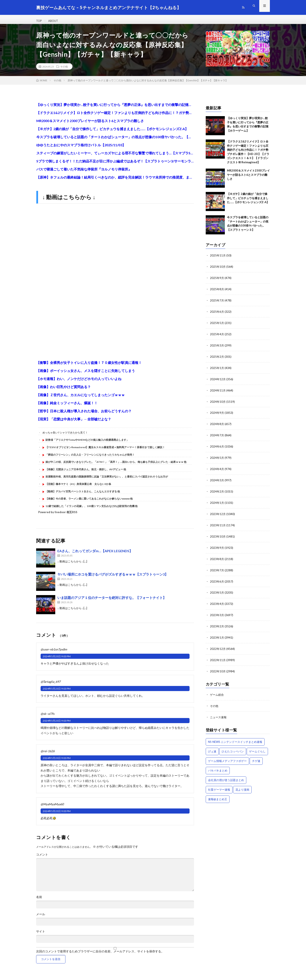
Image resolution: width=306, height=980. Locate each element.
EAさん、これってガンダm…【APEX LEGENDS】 (95, 555)
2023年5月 (217, 590)
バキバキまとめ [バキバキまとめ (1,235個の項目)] (218, 766)
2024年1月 (217, 502)
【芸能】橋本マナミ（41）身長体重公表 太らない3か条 (78, 488)
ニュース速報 (219, 713)
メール (41, 918)
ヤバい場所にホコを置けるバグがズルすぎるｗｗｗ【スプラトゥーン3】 (113, 578)
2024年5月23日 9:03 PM (57, 660)
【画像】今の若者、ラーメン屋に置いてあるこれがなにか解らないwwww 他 (89, 502)
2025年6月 (217, 314)
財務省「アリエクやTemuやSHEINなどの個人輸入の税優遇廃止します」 (87, 444)
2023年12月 (218, 513)
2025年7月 (217, 303)
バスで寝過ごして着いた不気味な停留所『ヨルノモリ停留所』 (84, 173)
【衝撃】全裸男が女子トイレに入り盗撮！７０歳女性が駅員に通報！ (89, 366)
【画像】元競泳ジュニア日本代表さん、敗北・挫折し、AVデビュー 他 (86, 473)
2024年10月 (218, 403)
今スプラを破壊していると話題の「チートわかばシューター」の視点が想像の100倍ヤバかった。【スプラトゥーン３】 (115, 141)
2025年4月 (217, 336)
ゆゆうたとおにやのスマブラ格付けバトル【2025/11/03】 (81, 149)
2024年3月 (217, 480)
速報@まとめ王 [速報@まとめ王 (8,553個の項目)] (218, 795)
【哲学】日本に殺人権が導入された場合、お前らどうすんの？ (84, 415)
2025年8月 (217, 292)
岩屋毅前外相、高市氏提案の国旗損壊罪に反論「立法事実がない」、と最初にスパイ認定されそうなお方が (107, 480)
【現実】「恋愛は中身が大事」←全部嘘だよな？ (74, 423)
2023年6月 (217, 579)
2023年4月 (217, 601)
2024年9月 (217, 414)
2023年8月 (217, 557)
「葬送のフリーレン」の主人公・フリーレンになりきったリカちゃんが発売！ (90, 458)
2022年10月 (218, 668)
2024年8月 (217, 425)
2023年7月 (217, 568)
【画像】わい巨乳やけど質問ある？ (64, 391)
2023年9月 (217, 546)
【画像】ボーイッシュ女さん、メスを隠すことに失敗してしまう (86, 374)
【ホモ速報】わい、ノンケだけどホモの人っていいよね (79, 382)
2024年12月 (218, 381)
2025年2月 (217, 358)
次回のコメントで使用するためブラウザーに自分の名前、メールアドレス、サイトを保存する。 (100, 955)
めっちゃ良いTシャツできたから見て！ (65, 436)
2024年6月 (217, 447)
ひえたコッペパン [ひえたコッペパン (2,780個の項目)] (233, 747)
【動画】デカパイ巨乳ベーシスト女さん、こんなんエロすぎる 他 (83, 495)
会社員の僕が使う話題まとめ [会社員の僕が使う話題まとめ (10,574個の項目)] (226, 776)
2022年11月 (218, 657)
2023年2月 (217, 623)
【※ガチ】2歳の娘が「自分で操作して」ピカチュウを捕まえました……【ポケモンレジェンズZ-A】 (112, 133)
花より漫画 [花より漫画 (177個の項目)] (242, 785)
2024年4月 (217, 469)
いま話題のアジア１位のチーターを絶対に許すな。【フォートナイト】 (112, 601)
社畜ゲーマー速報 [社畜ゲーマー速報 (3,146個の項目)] (219, 785)
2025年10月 (218, 270)
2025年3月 (217, 347)
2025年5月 (217, 325)
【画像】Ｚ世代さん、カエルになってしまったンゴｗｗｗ (81, 399)
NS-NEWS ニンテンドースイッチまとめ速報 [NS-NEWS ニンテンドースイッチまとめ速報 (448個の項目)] (235, 737)
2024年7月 (217, 436)
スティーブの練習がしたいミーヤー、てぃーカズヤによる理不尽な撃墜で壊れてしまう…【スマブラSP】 (115, 157)
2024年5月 (217, 458)
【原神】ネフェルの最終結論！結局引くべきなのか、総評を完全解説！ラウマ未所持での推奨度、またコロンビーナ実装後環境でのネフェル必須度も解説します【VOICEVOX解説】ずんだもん (115, 181)
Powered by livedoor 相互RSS (58, 516)
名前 (39, 901)
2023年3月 (217, 612)
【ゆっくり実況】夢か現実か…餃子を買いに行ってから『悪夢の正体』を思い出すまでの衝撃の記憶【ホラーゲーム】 (115, 108)
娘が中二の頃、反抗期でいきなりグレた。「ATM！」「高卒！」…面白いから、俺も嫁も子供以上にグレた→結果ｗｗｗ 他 (116, 466)
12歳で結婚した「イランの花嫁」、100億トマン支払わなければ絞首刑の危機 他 (91, 510)
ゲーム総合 (217, 691)
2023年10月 (218, 535)
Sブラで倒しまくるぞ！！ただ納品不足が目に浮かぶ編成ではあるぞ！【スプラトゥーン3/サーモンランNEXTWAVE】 (115, 165)
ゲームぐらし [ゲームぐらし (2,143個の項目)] (257, 747)
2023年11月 (218, 524)
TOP (39, 21)
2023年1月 (217, 634)
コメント (42, 858)
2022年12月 (218, 646)
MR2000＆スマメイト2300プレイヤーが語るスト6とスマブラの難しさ (90, 125)
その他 (64, 70)
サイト (41, 935)
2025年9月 (217, 281)
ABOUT (55, 21)
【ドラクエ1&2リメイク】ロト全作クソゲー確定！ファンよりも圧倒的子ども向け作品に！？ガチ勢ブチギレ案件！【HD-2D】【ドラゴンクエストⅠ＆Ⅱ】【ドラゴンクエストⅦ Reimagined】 (115, 116)
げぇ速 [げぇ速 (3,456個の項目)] (212, 747)
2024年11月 (218, 392)
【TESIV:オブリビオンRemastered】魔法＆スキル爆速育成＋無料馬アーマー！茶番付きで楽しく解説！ (105, 451)
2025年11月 (218, 259)
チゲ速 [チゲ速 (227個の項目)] (256, 756)
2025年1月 (217, 370)
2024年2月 (217, 491)
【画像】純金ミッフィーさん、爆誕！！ (67, 407)
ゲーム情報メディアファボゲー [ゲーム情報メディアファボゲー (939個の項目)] (227, 756)
